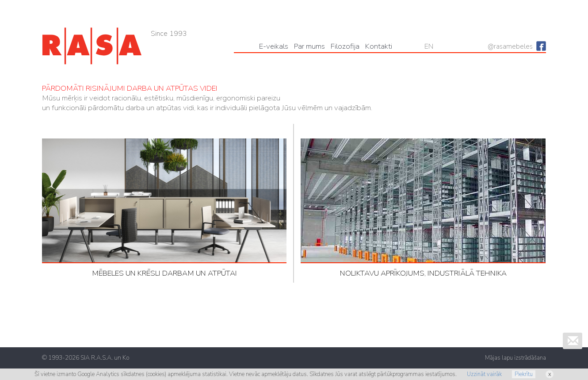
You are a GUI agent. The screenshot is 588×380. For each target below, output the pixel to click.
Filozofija (345, 46)
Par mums (309, 46)
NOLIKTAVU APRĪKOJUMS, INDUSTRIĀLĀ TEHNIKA (423, 208)
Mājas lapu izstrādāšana (515, 358)
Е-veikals (274, 46)
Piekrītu (524, 374)
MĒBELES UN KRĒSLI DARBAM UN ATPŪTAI (164, 208)
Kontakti (379, 46)
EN (429, 46)
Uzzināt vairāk (484, 374)
